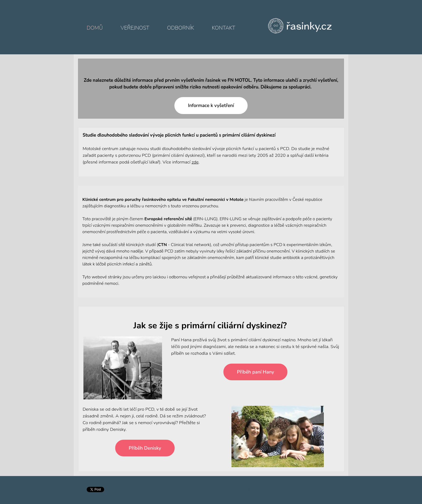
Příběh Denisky (145, 448)
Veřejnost (135, 28)
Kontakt (224, 28)
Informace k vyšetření (211, 105)
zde (195, 162)
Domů (95, 28)
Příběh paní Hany (255, 372)
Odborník (181, 28)
